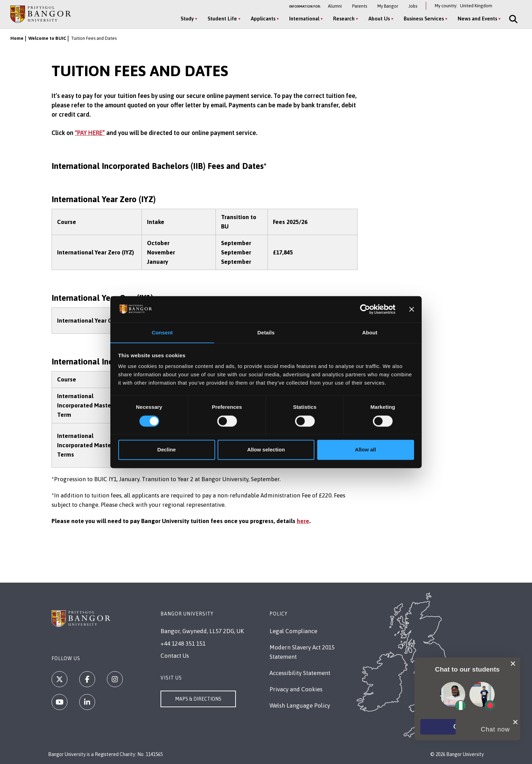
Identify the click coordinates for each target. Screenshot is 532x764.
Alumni (335, 6)
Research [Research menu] (343, 19)
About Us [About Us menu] (378, 19)
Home (17, 38)
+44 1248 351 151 (183, 644)
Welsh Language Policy (300, 705)
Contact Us (175, 656)
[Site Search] (512, 19)
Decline (167, 450)
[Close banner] (412, 309)
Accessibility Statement (300, 673)
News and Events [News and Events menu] (477, 19)
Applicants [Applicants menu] (262, 19)
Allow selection (266, 450)
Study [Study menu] (186, 19)
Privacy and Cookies (296, 689)
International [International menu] (304, 19)
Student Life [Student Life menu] (222, 19)
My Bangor (388, 6)
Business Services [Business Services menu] (423, 19)
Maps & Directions (198, 699)
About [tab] (370, 332)
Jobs (413, 6)
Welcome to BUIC (47, 38)
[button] (467, 726)
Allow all (365, 450)
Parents (360, 6)
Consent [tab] (162, 332)
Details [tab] (266, 332)
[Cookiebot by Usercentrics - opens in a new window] (365, 309)
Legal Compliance (293, 631)
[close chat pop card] (513, 663)
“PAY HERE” (90, 133)
